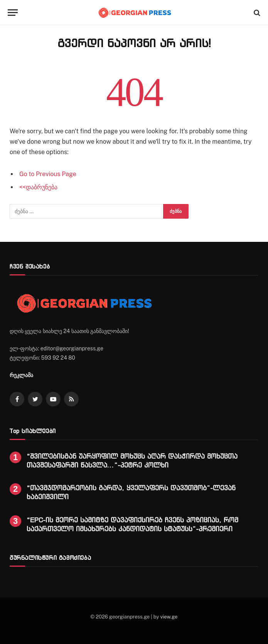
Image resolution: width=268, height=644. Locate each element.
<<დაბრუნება (38, 187)
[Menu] (13, 13)
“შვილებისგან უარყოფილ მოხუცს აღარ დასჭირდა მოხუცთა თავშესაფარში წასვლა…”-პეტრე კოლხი (132, 460)
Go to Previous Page (48, 174)
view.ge (169, 617)
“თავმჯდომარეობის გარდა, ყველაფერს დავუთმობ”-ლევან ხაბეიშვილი (131, 492)
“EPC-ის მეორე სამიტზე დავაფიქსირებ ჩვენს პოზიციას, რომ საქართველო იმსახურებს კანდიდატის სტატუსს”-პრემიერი (132, 524)
